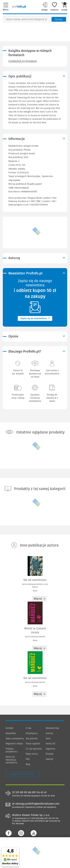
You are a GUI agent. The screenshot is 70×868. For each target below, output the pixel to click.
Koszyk (64, 7)
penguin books (28, 154)
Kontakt (9, 728)
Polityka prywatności (12, 750)
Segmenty (50, 749)
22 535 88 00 (20, 792)
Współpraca (32, 733)
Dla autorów (32, 739)
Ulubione (54, 7)
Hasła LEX (50, 744)
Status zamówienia (15, 739)
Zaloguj (45, 7)
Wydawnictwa (52, 728)
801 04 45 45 (39, 792)
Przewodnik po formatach (23, 61)
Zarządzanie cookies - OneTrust (22, 774)
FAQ (28, 759)
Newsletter (11, 733)
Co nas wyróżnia (34, 749)
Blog (28, 764)
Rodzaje (50, 754)
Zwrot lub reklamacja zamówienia (11, 760)
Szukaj (58, 19)
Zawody (49, 759)
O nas (29, 728)
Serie (48, 739)
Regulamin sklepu (14, 744)
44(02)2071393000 (39, 205)
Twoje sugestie (33, 744)
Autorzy (49, 733)
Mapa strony (32, 754)
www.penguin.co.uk (18, 205)
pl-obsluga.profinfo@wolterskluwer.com (36, 804)
